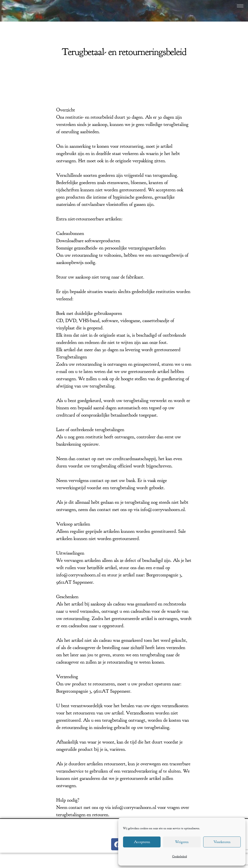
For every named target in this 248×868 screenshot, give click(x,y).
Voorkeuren (222, 842)
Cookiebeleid (180, 856)
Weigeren (182, 842)
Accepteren (142, 842)
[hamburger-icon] (240, 6)
